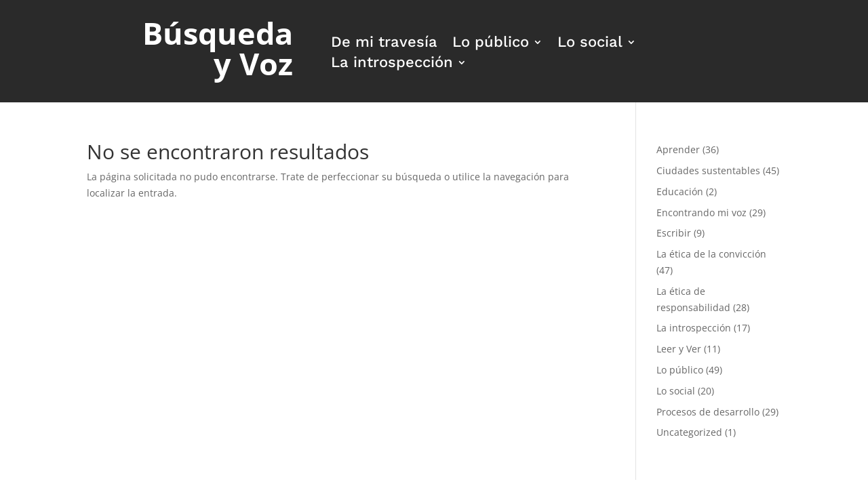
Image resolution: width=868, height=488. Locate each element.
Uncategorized (689, 432)
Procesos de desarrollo (708, 412)
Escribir (674, 233)
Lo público (491, 44)
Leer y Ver (679, 349)
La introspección (392, 64)
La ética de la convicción (711, 254)
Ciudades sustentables (708, 170)
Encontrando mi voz (702, 212)
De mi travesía (384, 44)
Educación (680, 191)
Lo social (590, 44)
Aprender (678, 149)
